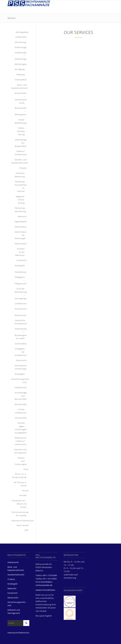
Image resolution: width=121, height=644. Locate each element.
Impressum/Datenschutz (19, 521)
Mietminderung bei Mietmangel (20, 235)
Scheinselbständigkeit (20, 80)
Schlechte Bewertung (20, 175)
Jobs (26, 530)
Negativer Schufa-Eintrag (20, 200)
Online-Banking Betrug (21, 131)
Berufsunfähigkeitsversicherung (20, 404)
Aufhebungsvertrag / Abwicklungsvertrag (20, 56)
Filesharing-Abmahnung (20, 210)
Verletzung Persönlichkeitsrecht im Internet (20, 186)
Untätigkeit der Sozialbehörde (20, 352)
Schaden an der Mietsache (20, 252)
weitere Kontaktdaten (45, 590)
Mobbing (21, 74)
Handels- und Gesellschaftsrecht (19, 161)
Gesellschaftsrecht (16, 575)
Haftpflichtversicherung (20, 387)
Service (11, 18)
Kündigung (20, 69)
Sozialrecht (21, 260)
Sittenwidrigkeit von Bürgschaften (20, 143)
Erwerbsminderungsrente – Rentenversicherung (20, 312)
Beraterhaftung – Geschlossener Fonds (20, 98)
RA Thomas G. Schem (20, 484)
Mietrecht (22, 216)
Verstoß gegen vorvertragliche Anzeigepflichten (20, 428)
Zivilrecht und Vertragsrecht (20, 451)
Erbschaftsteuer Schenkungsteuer (20, 367)
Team (26, 469)
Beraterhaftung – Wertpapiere (20, 111)
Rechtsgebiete (22, 32)
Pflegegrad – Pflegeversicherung (20, 280)
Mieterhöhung (20, 227)
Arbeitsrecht (21, 37)
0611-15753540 (50, 575)
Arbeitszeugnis (20, 47)
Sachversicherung (20, 418)
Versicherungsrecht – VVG (19, 381)
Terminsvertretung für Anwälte (19, 514)
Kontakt (23, 495)
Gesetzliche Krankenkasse (20, 322)
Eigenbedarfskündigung (20, 222)
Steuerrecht (21, 360)
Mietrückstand (20, 244)
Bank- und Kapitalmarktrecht (19, 86)
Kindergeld (20, 374)
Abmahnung (20, 42)
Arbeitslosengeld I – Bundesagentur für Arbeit (20, 334)
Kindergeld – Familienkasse (20, 269)
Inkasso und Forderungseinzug (20, 461)
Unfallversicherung (20, 304)
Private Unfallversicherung (20, 411)
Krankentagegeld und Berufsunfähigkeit (20, 396)
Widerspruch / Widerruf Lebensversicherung (20, 441)
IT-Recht (23, 168)
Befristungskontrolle (20, 64)
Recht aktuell (23, 525)
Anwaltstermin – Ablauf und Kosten (19, 504)
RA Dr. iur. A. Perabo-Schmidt (19, 476)
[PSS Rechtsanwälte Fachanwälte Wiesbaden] (29, 7)
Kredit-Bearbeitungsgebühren (20, 121)
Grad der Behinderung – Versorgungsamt (20, 293)
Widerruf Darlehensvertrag (20, 153)
